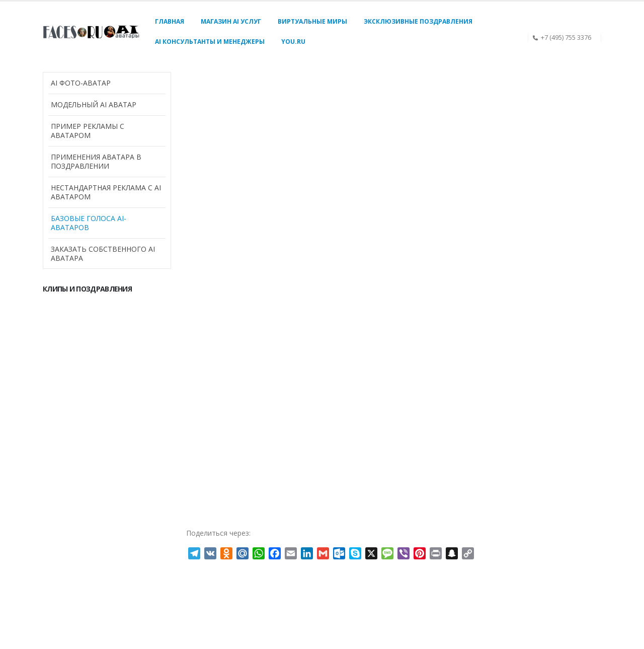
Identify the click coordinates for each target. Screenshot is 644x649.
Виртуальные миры (312, 21)
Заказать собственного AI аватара (103, 254)
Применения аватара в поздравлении (96, 161)
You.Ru (293, 42)
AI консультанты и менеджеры (210, 42)
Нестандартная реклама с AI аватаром (106, 192)
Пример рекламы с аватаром (88, 131)
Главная (170, 21)
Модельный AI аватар (94, 104)
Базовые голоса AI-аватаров (89, 223)
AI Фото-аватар (81, 83)
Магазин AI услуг (231, 21)
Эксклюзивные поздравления (418, 21)
